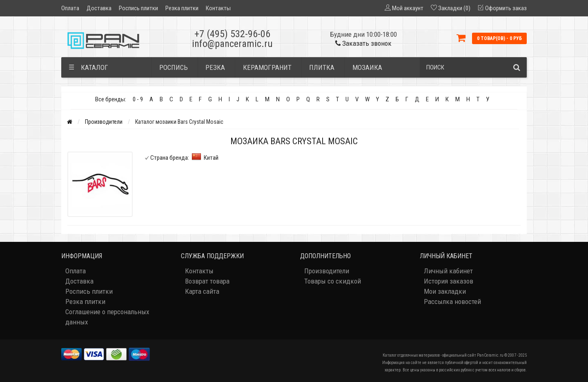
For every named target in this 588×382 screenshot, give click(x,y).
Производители (104, 122)
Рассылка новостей (452, 302)
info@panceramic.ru (232, 44)
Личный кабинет (448, 271)
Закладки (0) (454, 8)
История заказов (449, 281)
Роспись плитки (138, 8)
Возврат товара (207, 281)
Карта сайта (202, 291)
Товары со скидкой (333, 281)
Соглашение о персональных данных (107, 317)
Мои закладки (445, 291)
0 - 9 (138, 99)
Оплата (70, 8)
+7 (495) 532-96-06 (232, 34)
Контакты (218, 8)
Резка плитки (182, 8)
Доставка (99, 8)
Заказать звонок (363, 43)
